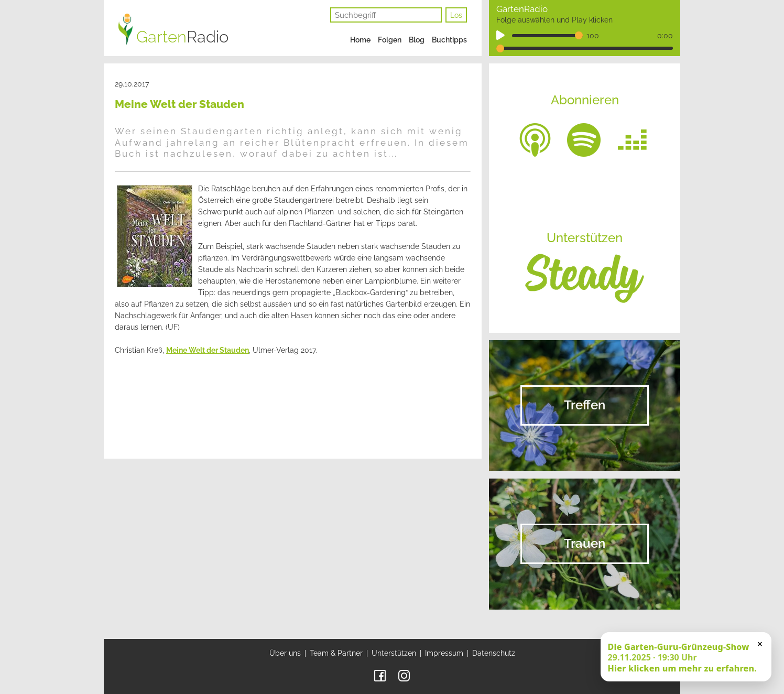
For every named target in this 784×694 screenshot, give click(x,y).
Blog (417, 40)
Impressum (444, 653)
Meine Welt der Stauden (208, 350)
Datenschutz (494, 653)
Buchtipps (449, 40)
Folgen (390, 40)
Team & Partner (336, 653)
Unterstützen (394, 653)
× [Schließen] (760, 644)
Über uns (285, 653)
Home (360, 40)
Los (456, 15)
